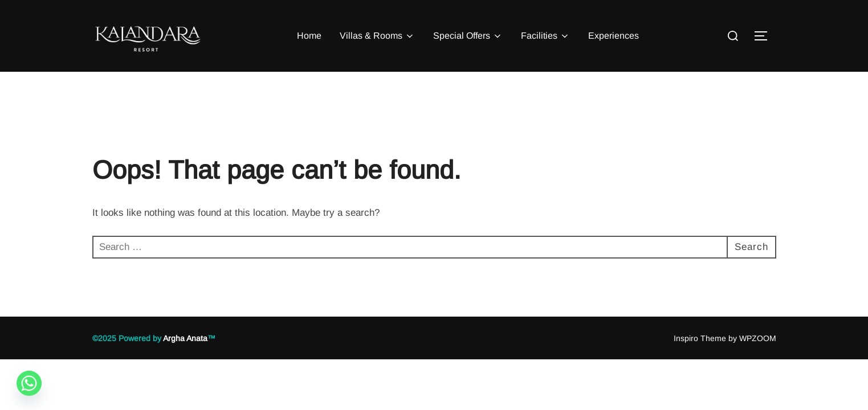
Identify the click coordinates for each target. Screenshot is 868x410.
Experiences (614, 36)
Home (309, 36)
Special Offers (468, 36)
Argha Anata (185, 338)
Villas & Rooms (377, 36)
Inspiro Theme (700, 338)
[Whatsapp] (29, 383)
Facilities (545, 36)
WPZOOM (758, 338)
